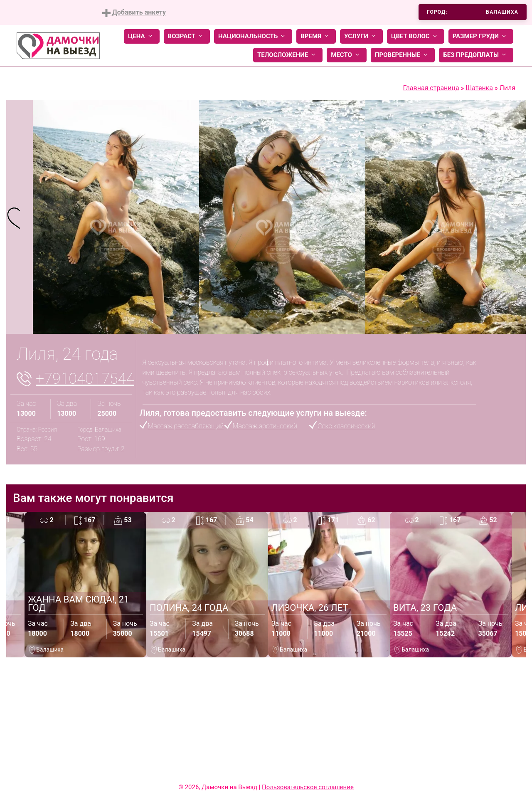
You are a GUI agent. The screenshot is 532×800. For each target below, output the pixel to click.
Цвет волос (416, 36)
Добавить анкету (134, 13)
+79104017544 (85, 379)
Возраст (187, 36)
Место (347, 55)
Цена (142, 36)
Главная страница (431, 88)
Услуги (361, 36)
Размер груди (481, 36)
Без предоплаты (476, 55)
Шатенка (479, 88)
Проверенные (403, 55)
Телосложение (288, 55)
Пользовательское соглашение (308, 787)
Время (316, 36)
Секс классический (346, 426)
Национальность (253, 36)
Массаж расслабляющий (186, 426)
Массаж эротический (265, 426)
